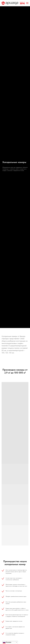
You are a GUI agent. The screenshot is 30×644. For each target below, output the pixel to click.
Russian (7, 642)
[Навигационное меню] (27, 3)
